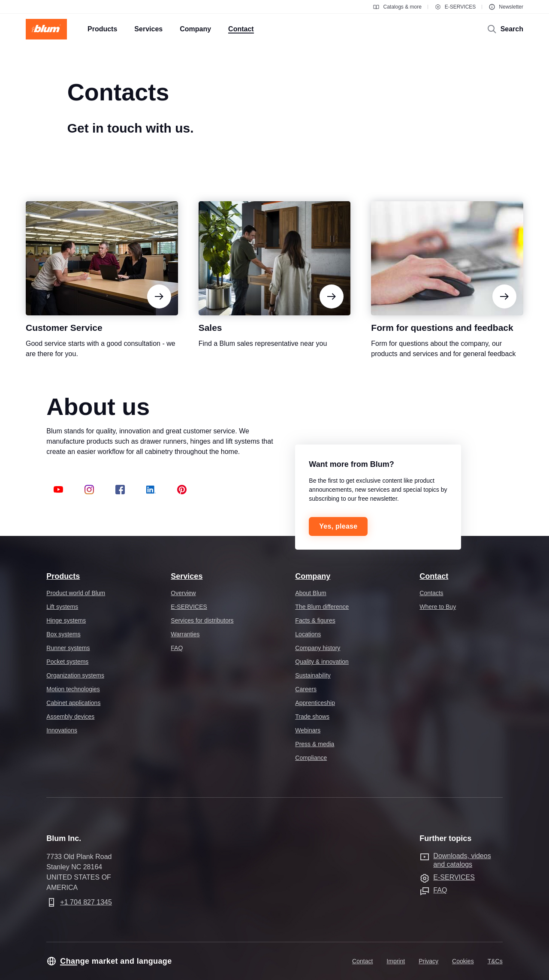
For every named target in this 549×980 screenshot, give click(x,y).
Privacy (428, 961)
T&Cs (495, 961)
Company (313, 576)
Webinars (308, 730)
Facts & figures (315, 620)
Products (63, 576)
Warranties (185, 634)
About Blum (311, 593)
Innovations (62, 730)
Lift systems (62, 607)
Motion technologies (73, 689)
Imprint (396, 961)
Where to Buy (438, 607)
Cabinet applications (73, 703)
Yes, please (338, 526)
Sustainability (313, 675)
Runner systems (68, 648)
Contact (434, 576)
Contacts (431, 593)
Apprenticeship (315, 703)
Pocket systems (67, 662)
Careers (306, 689)
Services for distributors (202, 620)
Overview (183, 593)
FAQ (177, 648)
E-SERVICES (455, 7)
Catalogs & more (397, 7)
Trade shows (312, 717)
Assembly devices (70, 717)
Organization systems (75, 675)
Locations (308, 634)
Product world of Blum (76, 593)
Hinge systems (66, 620)
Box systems (63, 634)
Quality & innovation (322, 662)
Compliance (311, 758)
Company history (318, 648)
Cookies (463, 961)
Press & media (315, 744)
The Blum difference (322, 607)
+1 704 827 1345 (86, 902)
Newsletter (506, 7)
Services (187, 576)
